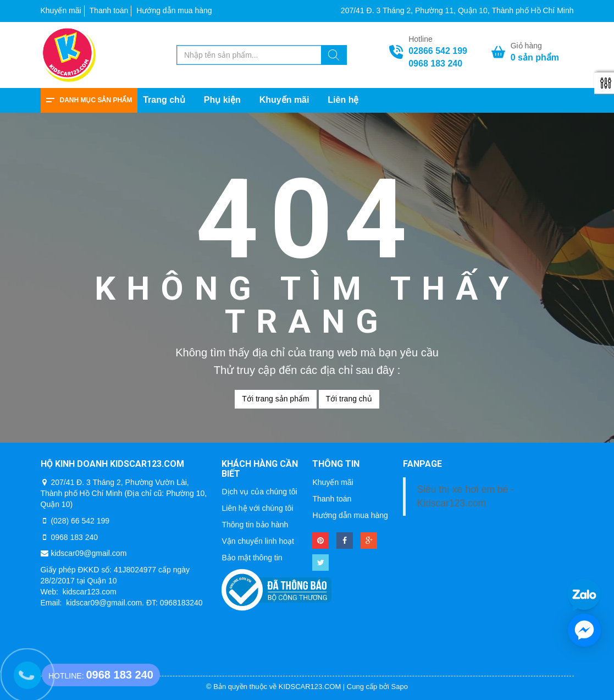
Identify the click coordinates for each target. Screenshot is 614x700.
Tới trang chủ (349, 399)
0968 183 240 (435, 64)
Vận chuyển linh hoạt (258, 541)
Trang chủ (164, 100)
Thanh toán (109, 10)
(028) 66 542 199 (80, 521)
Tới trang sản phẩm (275, 399)
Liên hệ (343, 100)
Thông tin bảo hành (255, 525)
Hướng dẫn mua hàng (174, 10)
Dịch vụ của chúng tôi (259, 492)
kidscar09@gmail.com (88, 553)
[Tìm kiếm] (334, 57)
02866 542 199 (438, 51)
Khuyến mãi (61, 10)
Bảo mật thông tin (252, 558)
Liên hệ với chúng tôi (257, 508)
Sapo (400, 687)
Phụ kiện (222, 100)
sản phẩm (535, 57)
